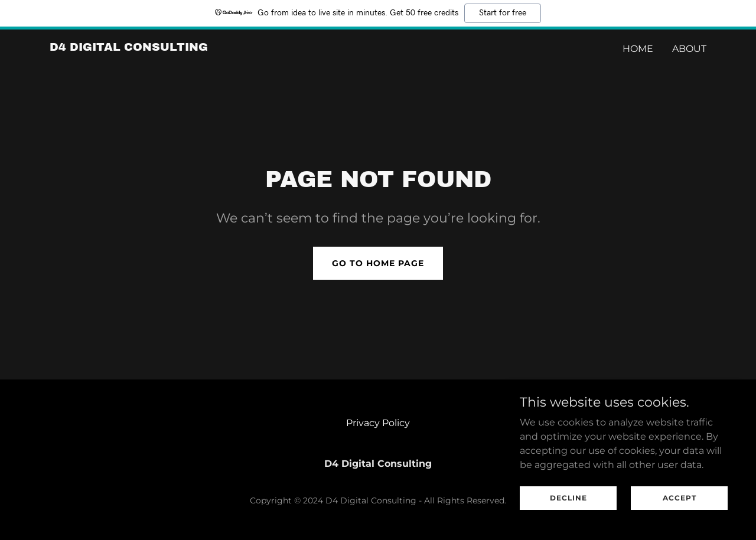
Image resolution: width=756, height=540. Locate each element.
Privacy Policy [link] (378, 423)
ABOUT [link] (689, 49)
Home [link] (638, 49)
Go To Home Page (378, 263)
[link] (129, 48)
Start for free (503, 13)
